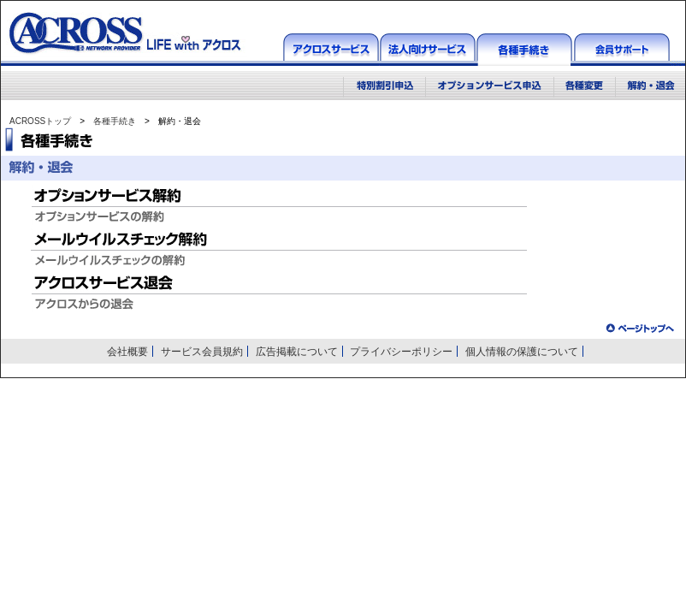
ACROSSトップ (40, 121)
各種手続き (115, 121)
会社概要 (127, 351)
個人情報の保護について (522, 351)
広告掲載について (297, 351)
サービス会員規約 (202, 351)
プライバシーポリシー (401, 351)
